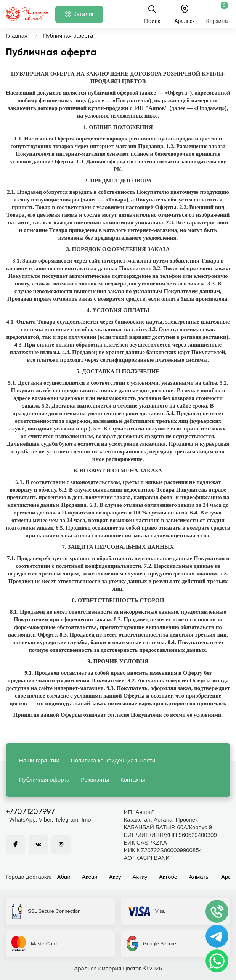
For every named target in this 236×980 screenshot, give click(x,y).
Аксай (90, 877)
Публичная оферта (68, 36)
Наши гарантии (39, 760)
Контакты (133, 779)
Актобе (168, 877)
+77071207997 (30, 812)
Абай (64, 877)
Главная (17, 36)
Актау (140, 877)
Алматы (199, 877)
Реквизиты (95, 779)
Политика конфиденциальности (113, 760)
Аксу (115, 877)
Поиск (152, 14)
